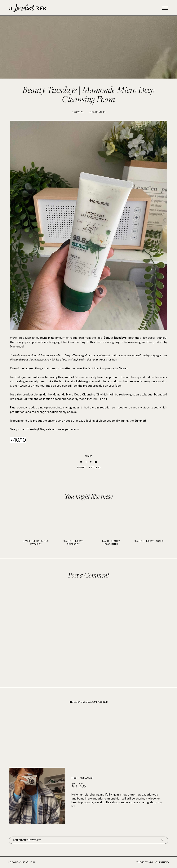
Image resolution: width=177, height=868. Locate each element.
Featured (95, 468)
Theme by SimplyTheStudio (152, 862)
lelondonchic (17, 862)
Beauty (81, 468)
